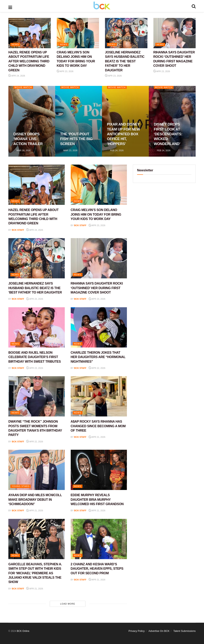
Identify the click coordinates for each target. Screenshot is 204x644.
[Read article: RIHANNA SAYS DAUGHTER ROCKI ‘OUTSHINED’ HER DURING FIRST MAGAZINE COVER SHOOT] (175, 33)
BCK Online (23, 631)
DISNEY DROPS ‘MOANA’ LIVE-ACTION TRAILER (28, 139)
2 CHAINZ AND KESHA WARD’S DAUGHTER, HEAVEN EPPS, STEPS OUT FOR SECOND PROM (97, 569)
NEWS (15, 44)
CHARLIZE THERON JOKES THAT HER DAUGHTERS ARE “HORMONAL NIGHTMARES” (98, 357)
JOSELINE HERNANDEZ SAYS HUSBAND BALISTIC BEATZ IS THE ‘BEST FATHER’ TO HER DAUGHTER (125, 61)
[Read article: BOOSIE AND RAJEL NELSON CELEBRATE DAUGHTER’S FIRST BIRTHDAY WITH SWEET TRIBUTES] (37, 327)
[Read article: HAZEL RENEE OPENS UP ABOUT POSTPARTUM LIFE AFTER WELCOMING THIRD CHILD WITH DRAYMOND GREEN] (30, 33)
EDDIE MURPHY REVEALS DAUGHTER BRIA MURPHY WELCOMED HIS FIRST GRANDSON (97, 500)
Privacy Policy (137, 631)
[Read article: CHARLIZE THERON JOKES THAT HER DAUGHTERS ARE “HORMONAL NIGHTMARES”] (99, 327)
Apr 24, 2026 (17, 76)
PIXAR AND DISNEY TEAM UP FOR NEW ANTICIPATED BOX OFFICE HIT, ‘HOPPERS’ (123, 134)
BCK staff (18, 230)
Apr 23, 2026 (65, 71)
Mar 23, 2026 (69, 150)
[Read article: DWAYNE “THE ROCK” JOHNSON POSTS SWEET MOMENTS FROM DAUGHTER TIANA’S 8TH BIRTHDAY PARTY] (37, 396)
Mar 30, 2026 (22, 150)
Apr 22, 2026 (97, 368)
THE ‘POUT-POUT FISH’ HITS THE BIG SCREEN (76, 139)
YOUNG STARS (21, 486)
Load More (68, 604)
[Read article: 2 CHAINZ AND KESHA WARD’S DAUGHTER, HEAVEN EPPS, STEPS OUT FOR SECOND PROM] (99, 539)
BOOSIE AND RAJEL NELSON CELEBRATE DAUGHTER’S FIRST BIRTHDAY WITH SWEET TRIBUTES (35, 357)
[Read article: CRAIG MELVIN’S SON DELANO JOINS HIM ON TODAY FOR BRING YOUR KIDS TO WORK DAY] (78, 33)
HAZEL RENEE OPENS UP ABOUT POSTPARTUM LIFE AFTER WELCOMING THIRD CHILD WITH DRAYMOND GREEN (29, 61)
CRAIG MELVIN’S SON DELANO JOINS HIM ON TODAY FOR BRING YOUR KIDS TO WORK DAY (96, 214)
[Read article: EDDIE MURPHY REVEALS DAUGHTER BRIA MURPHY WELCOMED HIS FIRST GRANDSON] (99, 470)
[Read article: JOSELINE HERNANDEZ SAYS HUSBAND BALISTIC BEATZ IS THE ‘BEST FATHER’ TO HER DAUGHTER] (126, 33)
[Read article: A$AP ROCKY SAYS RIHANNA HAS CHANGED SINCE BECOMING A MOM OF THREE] (99, 396)
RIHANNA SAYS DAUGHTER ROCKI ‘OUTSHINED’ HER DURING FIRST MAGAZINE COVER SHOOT (97, 288)
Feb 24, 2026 (115, 150)
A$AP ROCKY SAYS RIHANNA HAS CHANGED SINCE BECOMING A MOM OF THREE (98, 426)
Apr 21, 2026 (97, 437)
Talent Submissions (184, 631)
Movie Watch (23, 87)
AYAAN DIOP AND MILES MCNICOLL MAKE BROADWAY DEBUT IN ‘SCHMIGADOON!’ (35, 500)
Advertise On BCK (159, 631)
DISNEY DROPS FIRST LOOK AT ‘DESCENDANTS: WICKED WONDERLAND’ (168, 134)
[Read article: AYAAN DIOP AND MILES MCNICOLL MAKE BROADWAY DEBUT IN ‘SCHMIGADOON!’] (37, 470)
